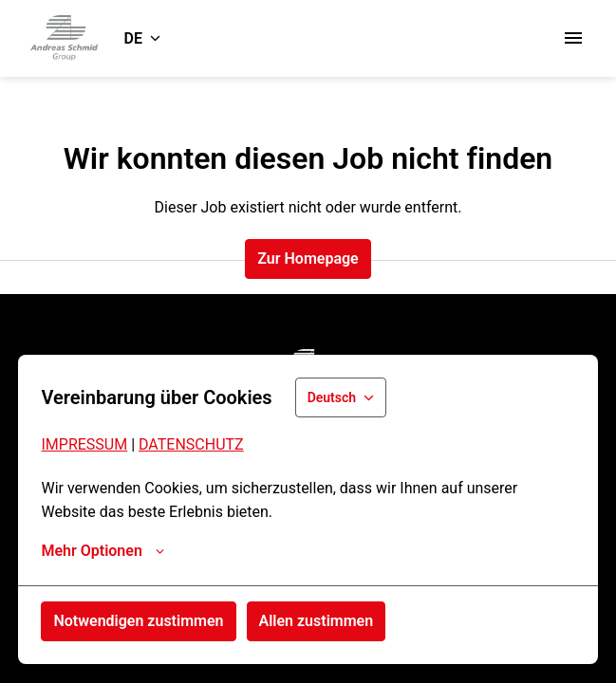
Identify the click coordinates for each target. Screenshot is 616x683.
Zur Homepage (308, 258)
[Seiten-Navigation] (573, 38)
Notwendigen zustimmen (138, 621)
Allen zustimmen (317, 621)
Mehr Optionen (102, 551)
